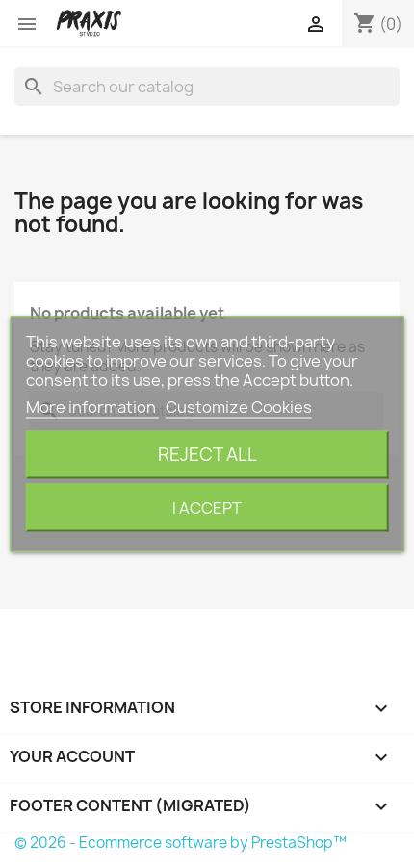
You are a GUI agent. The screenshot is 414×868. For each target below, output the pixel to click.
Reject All (207, 455)
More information (92, 407)
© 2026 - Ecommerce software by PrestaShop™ (181, 842)
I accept (207, 508)
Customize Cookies (239, 407)
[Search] (207, 87)
